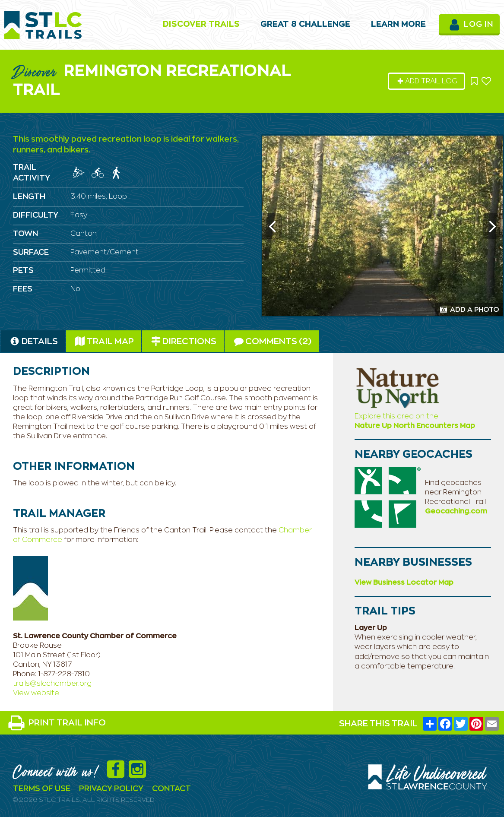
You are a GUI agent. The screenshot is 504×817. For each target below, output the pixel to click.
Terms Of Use (42, 789)
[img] (79, 173)
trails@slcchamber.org (52, 684)
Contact (171, 789)
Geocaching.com (456, 511)
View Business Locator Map (404, 583)
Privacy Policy (111, 789)
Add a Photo (470, 310)
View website (36, 693)
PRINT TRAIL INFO (57, 723)
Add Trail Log (427, 81)
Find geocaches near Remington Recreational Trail (455, 492)
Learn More (398, 25)
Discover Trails (201, 25)
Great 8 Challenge (305, 25)
